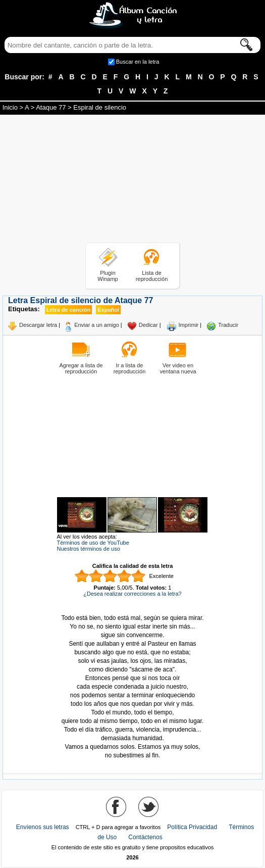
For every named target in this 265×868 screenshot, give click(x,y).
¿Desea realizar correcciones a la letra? (132, 594)
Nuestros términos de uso (89, 549)
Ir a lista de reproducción (130, 368)
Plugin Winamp (108, 276)
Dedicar (148, 325)
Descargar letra (38, 325)
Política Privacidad (192, 827)
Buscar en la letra (138, 62)
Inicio (10, 107)
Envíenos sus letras (43, 827)
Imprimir (189, 325)
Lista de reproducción (152, 276)
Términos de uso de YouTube (93, 543)
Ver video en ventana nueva (178, 368)
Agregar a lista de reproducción (81, 368)
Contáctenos (145, 837)
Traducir (228, 325)
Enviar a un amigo (97, 325)
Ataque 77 (51, 107)
